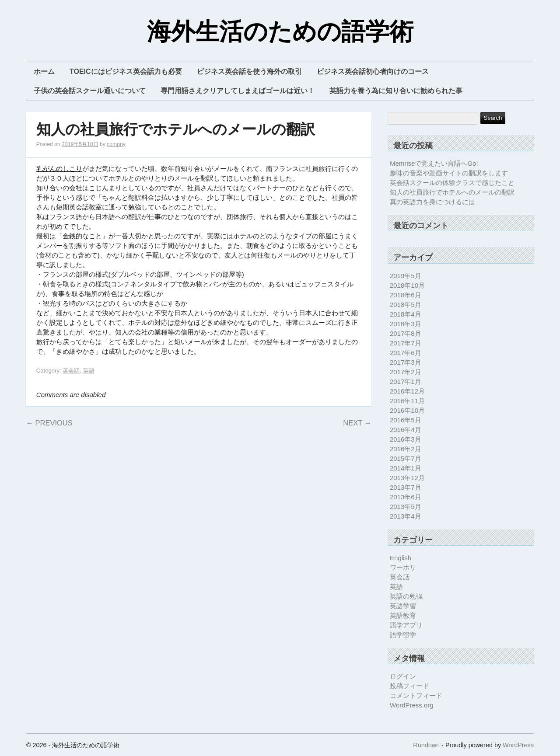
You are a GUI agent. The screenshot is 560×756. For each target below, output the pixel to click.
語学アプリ (406, 625)
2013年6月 (406, 497)
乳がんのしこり (59, 169)
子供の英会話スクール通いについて (90, 91)
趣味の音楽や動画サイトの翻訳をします (449, 173)
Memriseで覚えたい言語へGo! (434, 163)
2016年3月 (406, 439)
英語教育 (403, 615)
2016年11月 (407, 401)
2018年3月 (406, 324)
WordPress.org (412, 705)
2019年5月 (406, 276)
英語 (89, 371)
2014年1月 (406, 468)
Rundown (426, 745)
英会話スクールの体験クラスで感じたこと (452, 183)
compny (116, 144)
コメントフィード (416, 695)
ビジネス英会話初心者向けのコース (373, 71)
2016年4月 (406, 430)
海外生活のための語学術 (280, 32)
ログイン (403, 676)
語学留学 (403, 635)
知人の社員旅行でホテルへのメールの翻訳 (176, 130)
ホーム (44, 71)
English (401, 558)
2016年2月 (406, 449)
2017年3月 (406, 362)
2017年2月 (406, 372)
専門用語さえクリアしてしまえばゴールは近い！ (238, 91)
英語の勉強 (406, 596)
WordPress (518, 745)
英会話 (71, 371)
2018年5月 (406, 305)
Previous (49, 423)
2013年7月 (406, 487)
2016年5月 (406, 420)
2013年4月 (406, 516)
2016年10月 (407, 410)
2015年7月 (406, 458)
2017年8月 (406, 333)
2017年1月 (406, 381)
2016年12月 (407, 391)
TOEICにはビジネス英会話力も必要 (126, 71)
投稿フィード (409, 686)
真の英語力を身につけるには (432, 202)
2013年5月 (406, 507)
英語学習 (403, 606)
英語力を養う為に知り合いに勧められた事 (396, 91)
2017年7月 (406, 343)
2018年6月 (406, 295)
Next (357, 423)
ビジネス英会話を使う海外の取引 (249, 71)
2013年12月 (407, 478)
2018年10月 (407, 285)
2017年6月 (406, 353)
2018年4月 (406, 314)
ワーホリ (403, 567)
